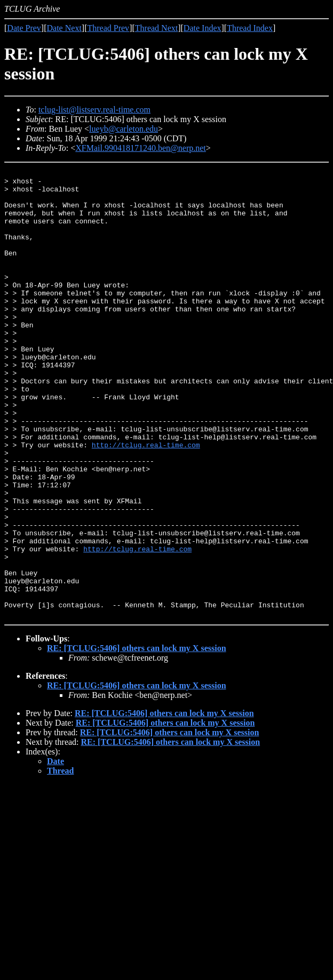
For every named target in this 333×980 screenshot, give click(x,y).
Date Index (203, 28)
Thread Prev (108, 28)
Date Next (64, 28)
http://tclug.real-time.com (146, 501)
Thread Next (156, 28)
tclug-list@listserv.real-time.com (94, 110)
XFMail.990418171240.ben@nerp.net (140, 148)
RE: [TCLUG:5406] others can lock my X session (137, 738)
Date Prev (24, 28)
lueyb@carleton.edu (124, 129)
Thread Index (250, 28)
